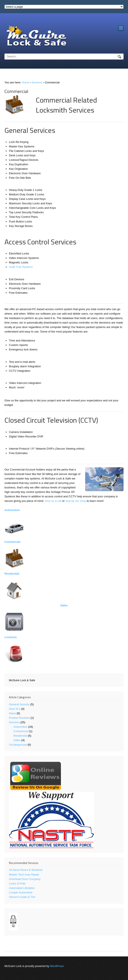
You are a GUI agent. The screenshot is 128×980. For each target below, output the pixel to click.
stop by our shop (76, 501)
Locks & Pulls (17, 883)
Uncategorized (18, 745)
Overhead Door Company (25, 879)
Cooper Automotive (21, 892)
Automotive (12, 510)
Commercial (12, 542)
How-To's (15, 709)
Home (25, 82)
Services (37, 82)
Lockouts (11, 637)
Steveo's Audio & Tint (22, 897)
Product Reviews (19, 718)
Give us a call (53, 501)
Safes (64, 605)
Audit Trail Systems (21, 267)
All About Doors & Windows (26, 870)
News (12, 713)
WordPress (57, 966)
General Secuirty (19, 704)
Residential (12, 574)
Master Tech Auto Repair (24, 875)
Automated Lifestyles (22, 888)
